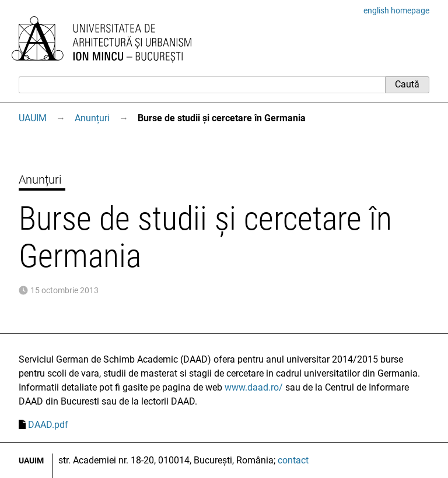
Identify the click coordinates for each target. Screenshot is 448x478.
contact (293, 460)
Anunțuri (92, 118)
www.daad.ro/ (254, 387)
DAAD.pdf (48, 425)
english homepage (396, 10)
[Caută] (202, 85)
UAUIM (33, 118)
